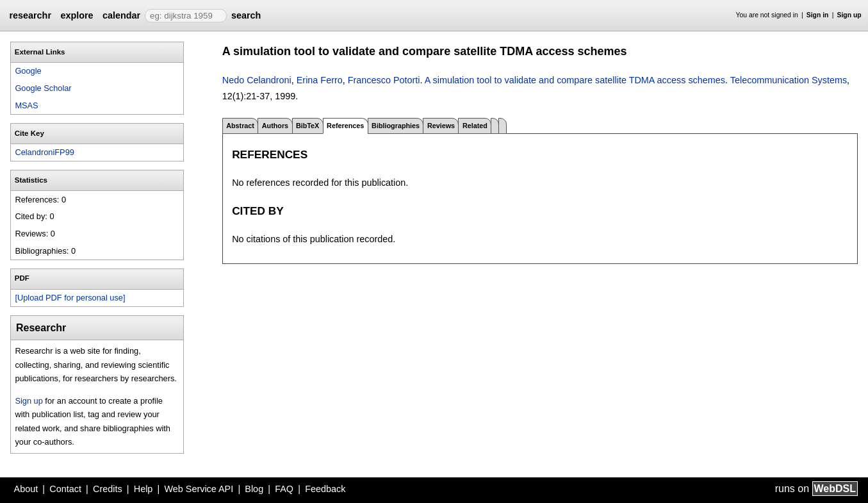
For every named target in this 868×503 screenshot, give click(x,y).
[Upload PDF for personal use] (70, 298)
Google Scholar (43, 88)
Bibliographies (396, 126)
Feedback (325, 489)
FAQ (284, 489)
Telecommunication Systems (789, 80)
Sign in (818, 15)
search (246, 15)
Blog (254, 489)
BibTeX (307, 126)
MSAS (26, 105)
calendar (121, 15)
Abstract (240, 126)
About (26, 489)
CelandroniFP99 (44, 152)
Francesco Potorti (384, 80)
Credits (108, 489)
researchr (30, 15)
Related (475, 126)
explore (77, 15)
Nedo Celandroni (257, 80)
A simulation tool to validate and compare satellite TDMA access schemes (575, 80)
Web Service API (199, 489)
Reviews (441, 126)
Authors (275, 126)
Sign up (849, 15)
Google (28, 71)
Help (143, 489)
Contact (65, 489)
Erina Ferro (320, 80)
